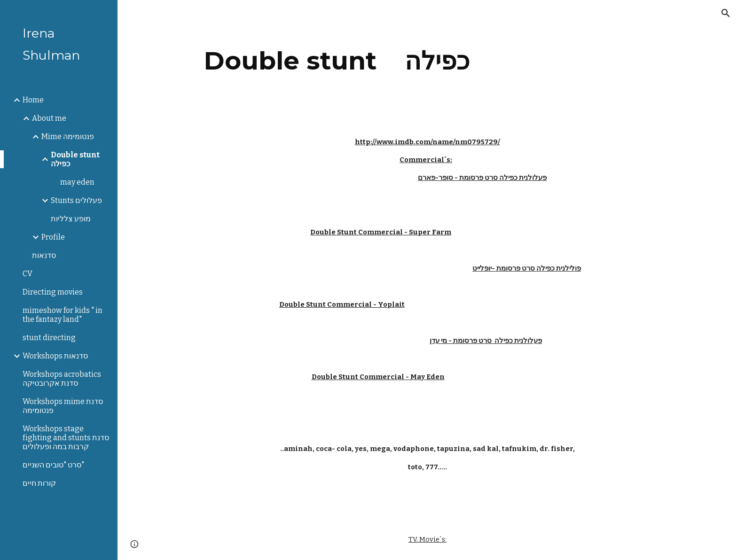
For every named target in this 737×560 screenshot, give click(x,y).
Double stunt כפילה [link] (75, 159)
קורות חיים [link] (39, 483)
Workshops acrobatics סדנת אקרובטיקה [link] (62, 379)
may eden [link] (77, 182)
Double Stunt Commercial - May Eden (378, 377)
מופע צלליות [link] (71, 219)
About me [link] (49, 118)
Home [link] (33, 100)
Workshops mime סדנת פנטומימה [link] (63, 406)
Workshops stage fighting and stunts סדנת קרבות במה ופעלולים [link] (66, 438)
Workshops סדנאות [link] (55, 356)
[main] (337, 61)
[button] (726, 13)
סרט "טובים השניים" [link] (53, 465)
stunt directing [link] (49, 338)
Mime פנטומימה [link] (68, 136)
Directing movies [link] (53, 292)
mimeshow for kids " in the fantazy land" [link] (63, 315)
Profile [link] (53, 237)
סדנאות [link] (44, 255)
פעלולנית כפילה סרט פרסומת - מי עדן (486, 341)
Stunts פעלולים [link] (76, 200)
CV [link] (27, 274)
